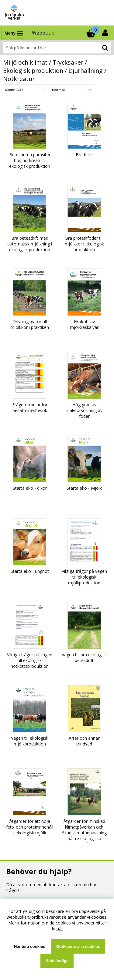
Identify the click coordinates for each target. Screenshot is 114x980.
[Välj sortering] (25, 90)
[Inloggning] (106, 33)
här (60, 929)
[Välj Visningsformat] (72, 90)
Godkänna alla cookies (78, 946)
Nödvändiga (57, 961)
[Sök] (57, 48)
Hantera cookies (30, 946)
